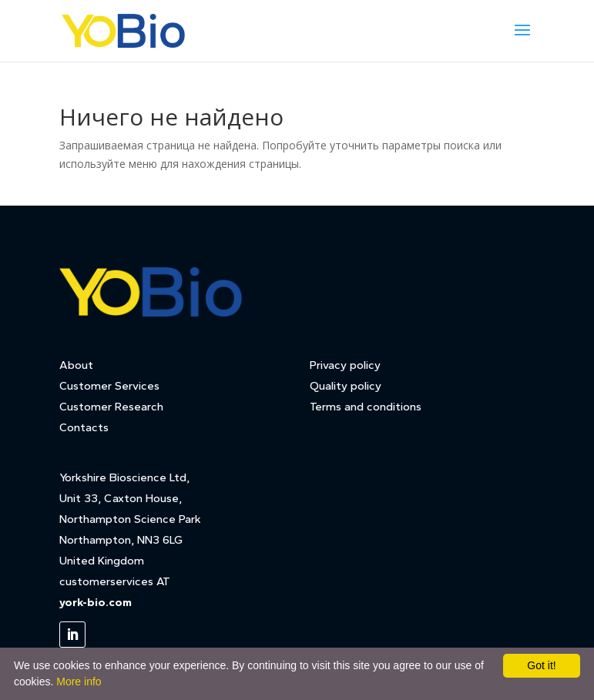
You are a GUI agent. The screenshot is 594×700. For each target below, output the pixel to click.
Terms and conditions (366, 407)
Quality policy (346, 386)
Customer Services (109, 386)
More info (79, 682)
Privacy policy (345, 365)
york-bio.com (96, 602)
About (76, 365)
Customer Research (111, 407)
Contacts (84, 427)
